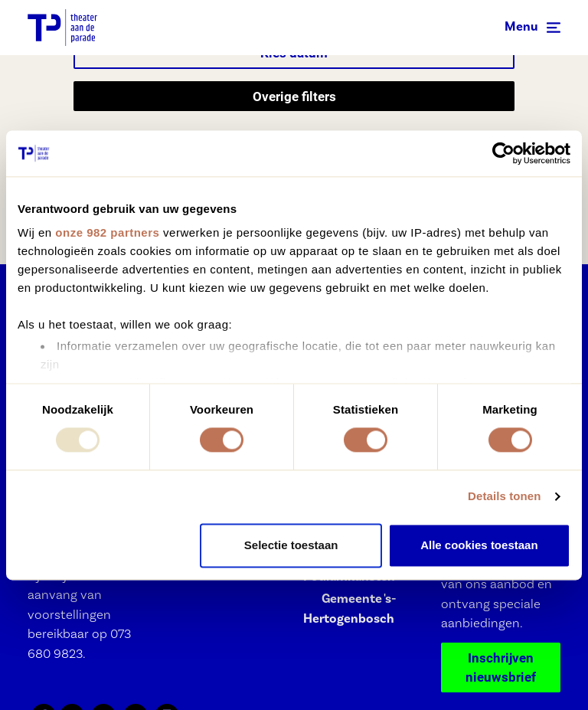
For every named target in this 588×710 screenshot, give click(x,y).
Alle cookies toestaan (479, 545)
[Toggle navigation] (532, 28)
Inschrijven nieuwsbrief (501, 667)
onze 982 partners (107, 232)
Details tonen (504, 497)
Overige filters (294, 96)
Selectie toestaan (291, 545)
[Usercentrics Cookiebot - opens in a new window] (503, 153)
